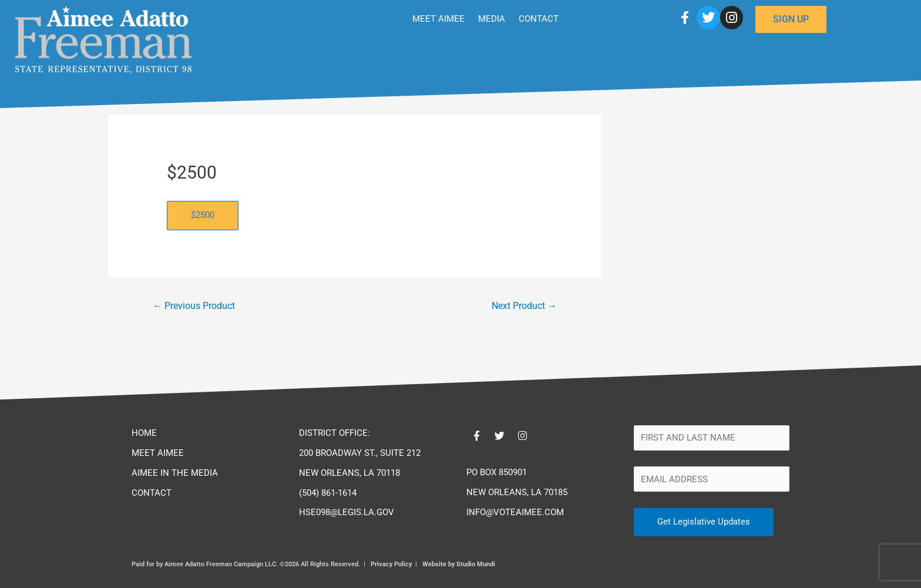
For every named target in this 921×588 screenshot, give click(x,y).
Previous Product (194, 306)
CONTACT (539, 19)
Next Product (524, 306)
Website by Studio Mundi (459, 564)
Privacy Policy (391, 564)
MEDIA (492, 19)
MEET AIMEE (438, 19)
